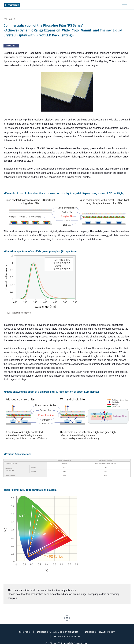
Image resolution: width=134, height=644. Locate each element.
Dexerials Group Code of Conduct (58, 632)
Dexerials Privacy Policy (100, 632)
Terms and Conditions (67, 636)
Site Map (25, 632)
